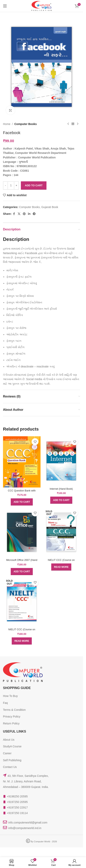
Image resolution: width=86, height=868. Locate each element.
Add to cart (34, 185)
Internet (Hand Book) (61, 489)
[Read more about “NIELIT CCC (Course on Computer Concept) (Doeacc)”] (22, 641)
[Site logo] (42, 6)
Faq (5, 703)
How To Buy (10, 696)
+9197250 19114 (17, 813)
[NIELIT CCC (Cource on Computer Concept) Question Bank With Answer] (61, 532)
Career (7, 753)
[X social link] (19, 214)
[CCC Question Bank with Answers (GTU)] (22, 462)
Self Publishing (12, 760)
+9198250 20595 (17, 796)
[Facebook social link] (14, 214)
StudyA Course (12, 746)
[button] (22, 502)
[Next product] (78, 124)
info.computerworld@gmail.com (28, 823)
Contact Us (10, 767)
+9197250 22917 (17, 807)
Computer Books (26, 124)
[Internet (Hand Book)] (61, 461)
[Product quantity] (11, 186)
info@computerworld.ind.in (25, 828)
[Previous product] (68, 124)
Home (7, 124)
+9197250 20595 (17, 802)
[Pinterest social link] (24, 214)
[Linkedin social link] (29, 214)
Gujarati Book (50, 207)
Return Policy (11, 723)
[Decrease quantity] (5, 186)
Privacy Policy (12, 717)
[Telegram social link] (34, 214)
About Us (9, 740)
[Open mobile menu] (5, 6)
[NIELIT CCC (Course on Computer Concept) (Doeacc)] (22, 602)
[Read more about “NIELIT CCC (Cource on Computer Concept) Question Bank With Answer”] (61, 567)
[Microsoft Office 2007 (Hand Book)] (22, 532)
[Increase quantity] (16, 186)
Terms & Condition (14, 710)
